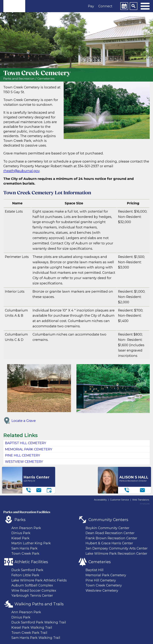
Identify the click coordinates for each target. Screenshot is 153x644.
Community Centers (108, 520)
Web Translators (141, 500)
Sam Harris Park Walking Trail (36, 638)
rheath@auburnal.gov (21, 171)
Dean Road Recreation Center (110, 533)
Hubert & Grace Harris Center (109, 543)
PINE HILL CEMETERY (23, 455)
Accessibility (100, 500)
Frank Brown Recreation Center (111, 538)
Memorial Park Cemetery (106, 575)
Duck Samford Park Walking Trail (39, 622)
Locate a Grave (20, 421)
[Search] (134, 6)
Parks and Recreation (19, 79)
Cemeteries (46, 79)
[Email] (39, 490)
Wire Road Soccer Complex (34, 590)
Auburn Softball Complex (32, 585)
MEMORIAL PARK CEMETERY (29, 449)
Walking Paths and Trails (39, 604)
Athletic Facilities (31, 562)
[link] (14, 6)
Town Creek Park (25, 553)
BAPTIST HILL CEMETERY (26, 443)
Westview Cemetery (102, 590)
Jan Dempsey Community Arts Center (117, 548)
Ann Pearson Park (26, 528)
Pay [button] (91, 6)
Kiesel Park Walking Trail (32, 627)
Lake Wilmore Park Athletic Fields (39, 580)
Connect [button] (105, 6)
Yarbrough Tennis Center (32, 595)
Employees (145, 504)
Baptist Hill (95, 570)
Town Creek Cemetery (104, 585)
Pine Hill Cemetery (101, 580)
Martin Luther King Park (31, 543)
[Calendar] (124, 6)
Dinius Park (21, 533)
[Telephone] (28, 490)
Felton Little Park (25, 575)
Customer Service (119, 500)
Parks (20, 520)
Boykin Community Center (107, 528)
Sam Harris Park (24, 548)
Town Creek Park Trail (29, 633)
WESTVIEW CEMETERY (24, 462)
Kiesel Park (20, 538)
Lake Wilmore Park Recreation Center (116, 553)
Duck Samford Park (27, 570)
